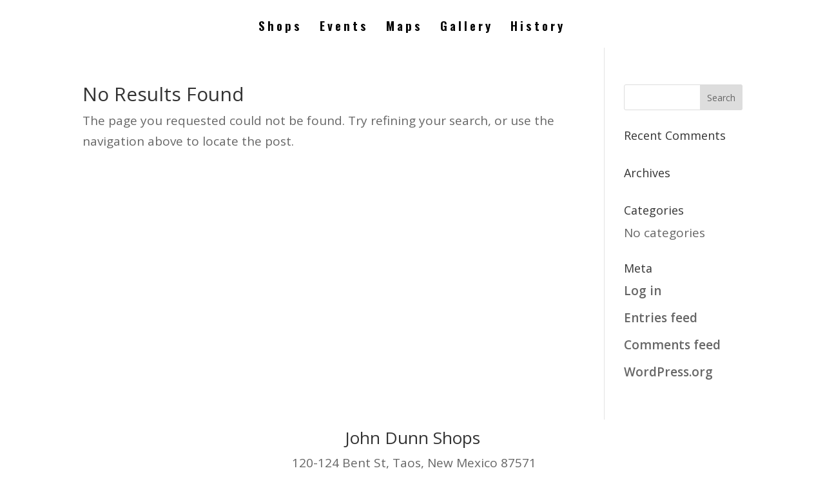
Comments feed (672, 345)
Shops (280, 27)
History (538, 27)
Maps (404, 27)
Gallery (467, 27)
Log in (643, 291)
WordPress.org (668, 372)
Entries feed (661, 318)
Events (344, 27)
